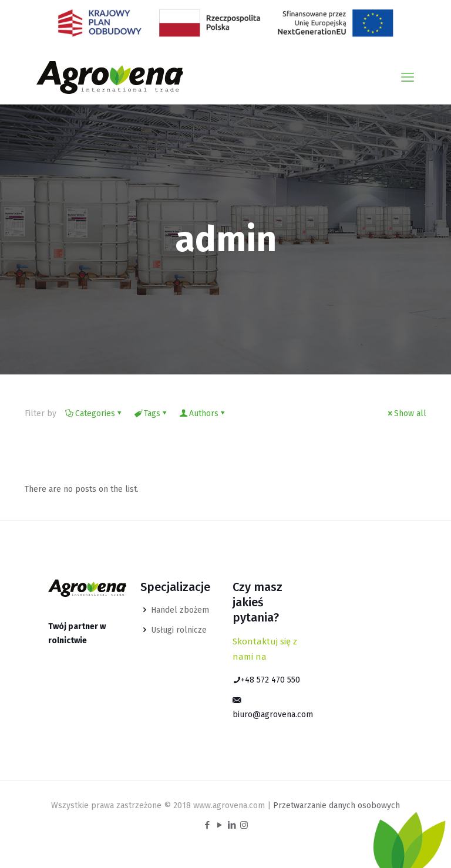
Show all (406, 413)
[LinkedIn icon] (232, 825)
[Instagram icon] (244, 825)
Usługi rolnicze (179, 630)
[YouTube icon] (219, 825)
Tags (151, 413)
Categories (94, 413)
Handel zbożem (180, 610)
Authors (203, 413)
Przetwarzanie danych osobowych (336, 805)
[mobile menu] (408, 77)
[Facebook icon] (207, 825)
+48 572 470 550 (266, 680)
